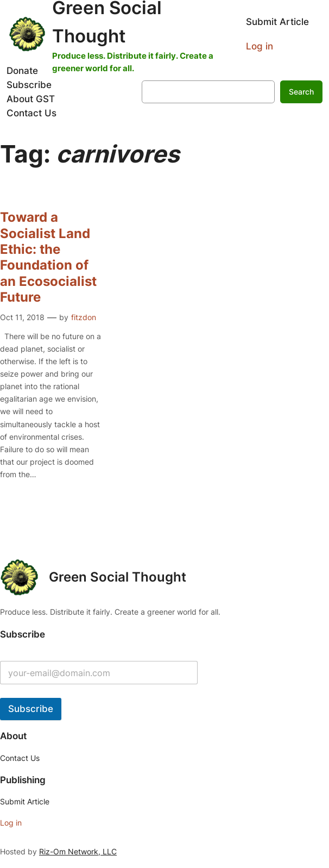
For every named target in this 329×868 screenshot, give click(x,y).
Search (301, 92)
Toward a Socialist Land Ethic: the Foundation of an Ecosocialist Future (48, 257)
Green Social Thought (118, 577)
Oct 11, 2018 (22, 317)
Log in (260, 46)
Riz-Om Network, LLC (78, 851)
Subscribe (31, 709)
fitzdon (84, 317)
